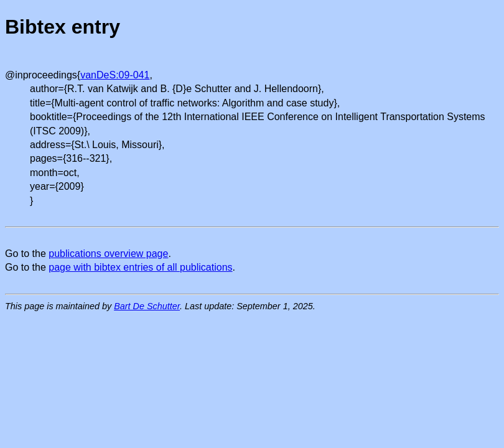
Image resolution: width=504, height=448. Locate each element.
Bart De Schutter (147, 306)
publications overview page (108, 254)
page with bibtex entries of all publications (140, 267)
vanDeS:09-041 (115, 75)
